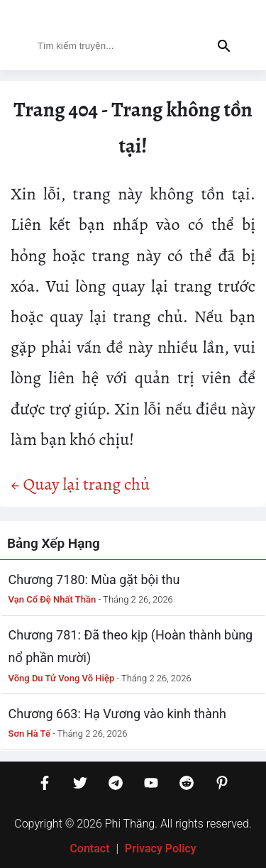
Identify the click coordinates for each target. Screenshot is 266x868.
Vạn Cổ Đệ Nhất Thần (52, 599)
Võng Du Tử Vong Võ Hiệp (62, 678)
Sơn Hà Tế (29, 734)
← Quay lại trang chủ (80, 484)
